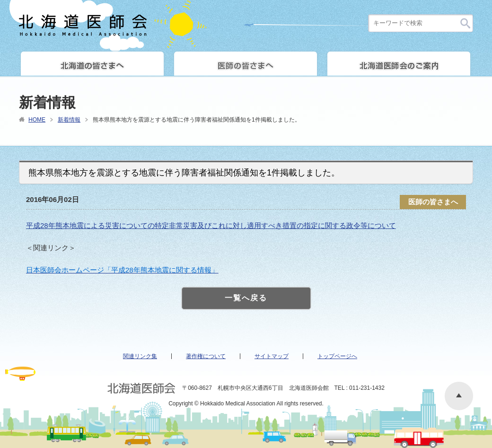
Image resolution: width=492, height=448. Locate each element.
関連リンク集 (140, 356)
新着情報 (69, 120)
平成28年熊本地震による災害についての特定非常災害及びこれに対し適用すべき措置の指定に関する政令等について (211, 225)
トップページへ (337, 356)
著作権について (206, 356)
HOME (37, 120)
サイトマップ (272, 356)
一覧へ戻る (246, 298)
